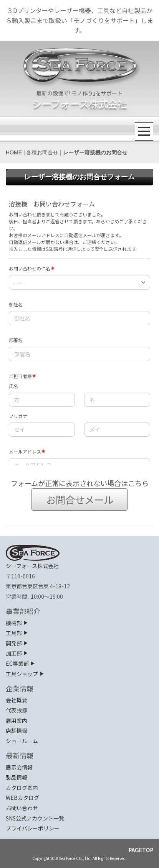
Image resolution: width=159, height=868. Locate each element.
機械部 (17, 623)
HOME (14, 152)
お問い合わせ (22, 808)
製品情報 (17, 777)
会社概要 (17, 700)
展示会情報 (19, 767)
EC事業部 (21, 663)
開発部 (17, 643)
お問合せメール (80, 499)
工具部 (17, 633)
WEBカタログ (22, 798)
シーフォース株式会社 (80, 103)
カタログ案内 (22, 788)
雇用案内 (17, 721)
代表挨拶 (17, 710)
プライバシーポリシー (33, 828)
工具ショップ (25, 674)
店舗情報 (17, 730)
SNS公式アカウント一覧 (35, 818)
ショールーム (22, 741)
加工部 (17, 653)
